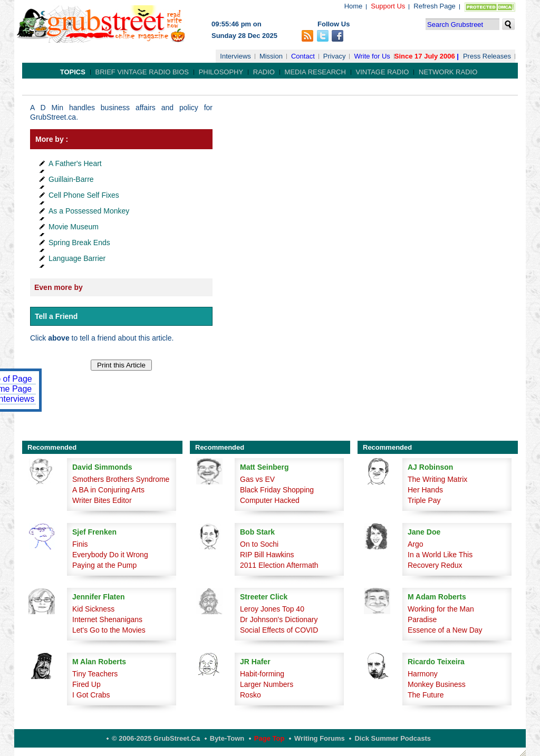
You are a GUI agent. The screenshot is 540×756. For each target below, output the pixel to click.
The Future (426, 695)
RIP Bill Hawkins (267, 555)
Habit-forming (262, 674)
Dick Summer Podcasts (393, 738)
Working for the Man (441, 609)
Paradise (422, 619)
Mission (271, 56)
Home (354, 6)
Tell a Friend (56, 316)
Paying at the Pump (104, 565)
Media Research (315, 72)
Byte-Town (227, 738)
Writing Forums (320, 738)
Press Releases (487, 56)
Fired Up (86, 684)
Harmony (423, 674)
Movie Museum (74, 227)
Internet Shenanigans (107, 619)
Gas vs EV (257, 479)
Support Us (388, 6)
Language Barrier (77, 258)
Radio (264, 72)
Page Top (269, 738)
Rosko (250, 695)
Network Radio (448, 72)
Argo (416, 544)
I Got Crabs (91, 695)
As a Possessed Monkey (89, 211)
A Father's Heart (75, 163)
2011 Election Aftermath (279, 565)
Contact (303, 56)
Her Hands (425, 490)
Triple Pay (424, 500)
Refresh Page (435, 6)
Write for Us (372, 56)
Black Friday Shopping (277, 490)
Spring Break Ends (79, 243)
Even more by (59, 287)
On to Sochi (259, 544)
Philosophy (221, 72)
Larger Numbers (267, 684)
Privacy (335, 56)
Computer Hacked (270, 500)
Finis (80, 544)
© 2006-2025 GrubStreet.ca (156, 738)
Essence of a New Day (445, 630)
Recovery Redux (435, 565)
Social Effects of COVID (279, 630)
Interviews (235, 56)
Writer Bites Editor (102, 500)
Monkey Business (437, 684)
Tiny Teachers (95, 674)
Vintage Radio (383, 72)
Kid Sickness (93, 609)
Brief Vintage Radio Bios (142, 72)
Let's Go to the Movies (109, 630)
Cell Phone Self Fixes (84, 195)
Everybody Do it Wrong (110, 555)
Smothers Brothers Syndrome (121, 479)
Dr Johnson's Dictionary (279, 619)
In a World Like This (440, 555)
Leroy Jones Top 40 (272, 609)
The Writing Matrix (437, 479)
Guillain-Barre (71, 179)
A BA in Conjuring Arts (108, 490)
